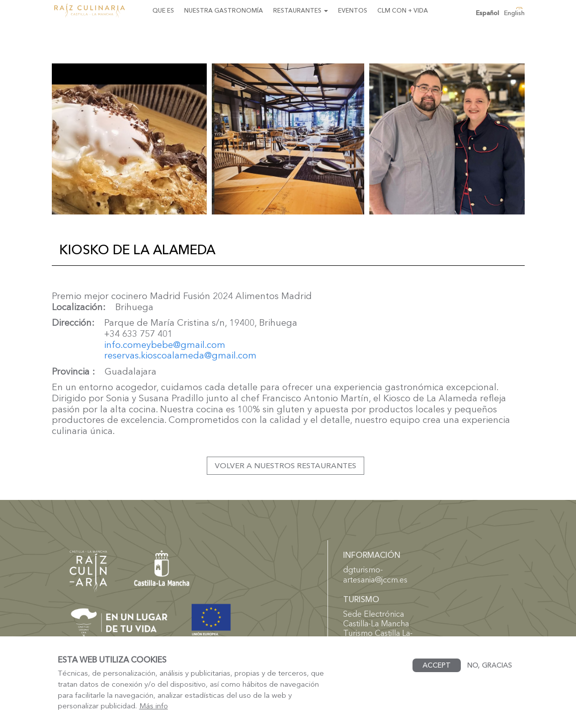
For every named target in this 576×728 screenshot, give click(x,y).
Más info (154, 714)
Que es (163, 10)
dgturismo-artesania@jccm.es (375, 574)
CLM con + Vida (403, 10)
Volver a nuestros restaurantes (285, 465)
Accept (437, 674)
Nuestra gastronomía (224, 10)
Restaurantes (301, 10)
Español (487, 13)
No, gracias (490, 674)
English (514, 13)
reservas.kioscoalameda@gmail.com (180, 355)
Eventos (353, 10)
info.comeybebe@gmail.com (165, 345)
